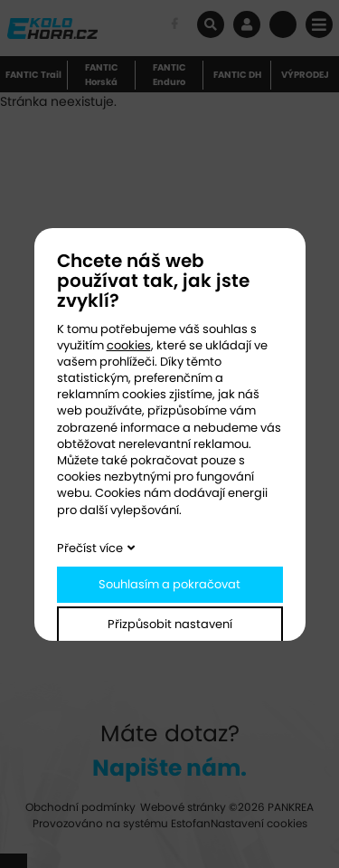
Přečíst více (90, 548)
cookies (129, 345)
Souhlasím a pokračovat (169, 584)
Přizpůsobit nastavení (170, 624)
